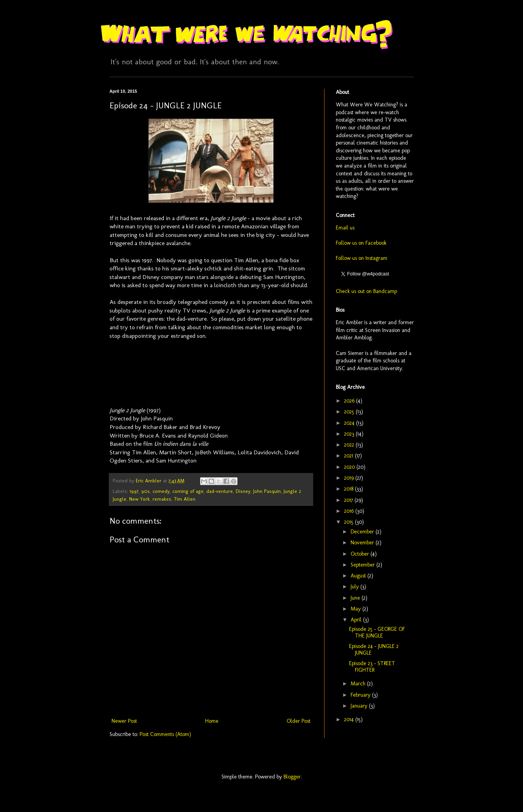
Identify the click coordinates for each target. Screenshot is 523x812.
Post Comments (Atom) (165, 734)
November (363, 543)
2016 (350, 511)
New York (139, 499)
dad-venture (220, 491)
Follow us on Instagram (362, 258)
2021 (349, 456)
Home (212, 721)
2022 (350, 445)
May (356, 609)
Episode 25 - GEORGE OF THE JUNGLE (377, 632)
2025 (350, 412)
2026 (350, 401)
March (359, 684)
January (360, 706)
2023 (350, 434)
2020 (350, 467)
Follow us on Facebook (361, 243)
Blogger (292, 777)
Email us (345, 228)
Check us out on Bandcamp (366, 291)
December (363, 532)
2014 (350, 719)
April (357, 620)
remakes (162, 499)
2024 (350, 423)
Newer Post (124, 721)
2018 (349, 489)
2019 (350, 478)
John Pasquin (267, 491)
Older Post (299, 721)
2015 (349, 522)
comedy (161, 491)
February (361, 695)
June (356, 598)
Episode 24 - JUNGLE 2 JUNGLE (374, 650)
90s (145, 491)
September (363, 565)
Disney (243, 491)
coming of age (188, 491)
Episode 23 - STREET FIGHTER (372, 667)
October (361, 554)
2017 (349, 500)
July (355, 587)
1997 (134, 491)
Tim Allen (185, 499)
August (359, 576)
